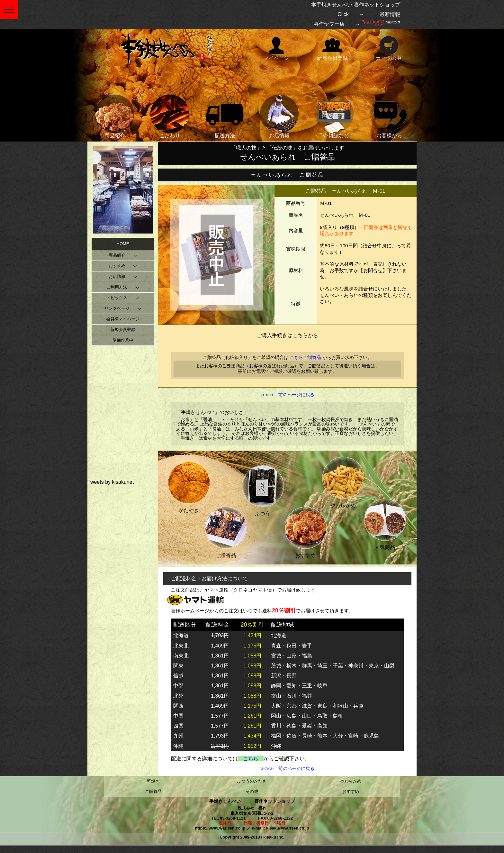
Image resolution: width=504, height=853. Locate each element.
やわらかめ (343, 481)
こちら (251, 759)
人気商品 (385, 523)
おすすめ (305, 531)
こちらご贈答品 (305, 357)
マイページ (276, 48)
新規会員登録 (332, 48)
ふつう (263, 489)
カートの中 (389, 48)
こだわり (170, 116)
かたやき (189, 486)
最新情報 (390, 14)
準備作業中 (123, 340)
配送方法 (225, 116)
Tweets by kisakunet (111, 482)
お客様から (389, 116)
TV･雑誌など (334, 116)
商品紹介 (115, 116)
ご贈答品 (226, 531)
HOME (123, 244)
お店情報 (279, 116)
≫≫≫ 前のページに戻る (287, 395)
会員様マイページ (123, 319)
